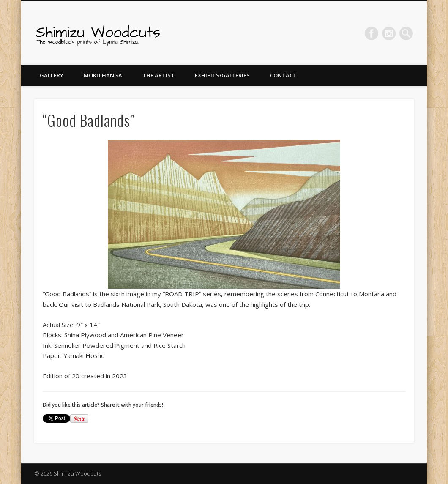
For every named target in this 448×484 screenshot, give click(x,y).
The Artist (158, 75)
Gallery (52, 75)
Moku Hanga (103, 75)
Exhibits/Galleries (222, 75)
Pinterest (389, 33)
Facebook (372, 33)
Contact (283, 75)
